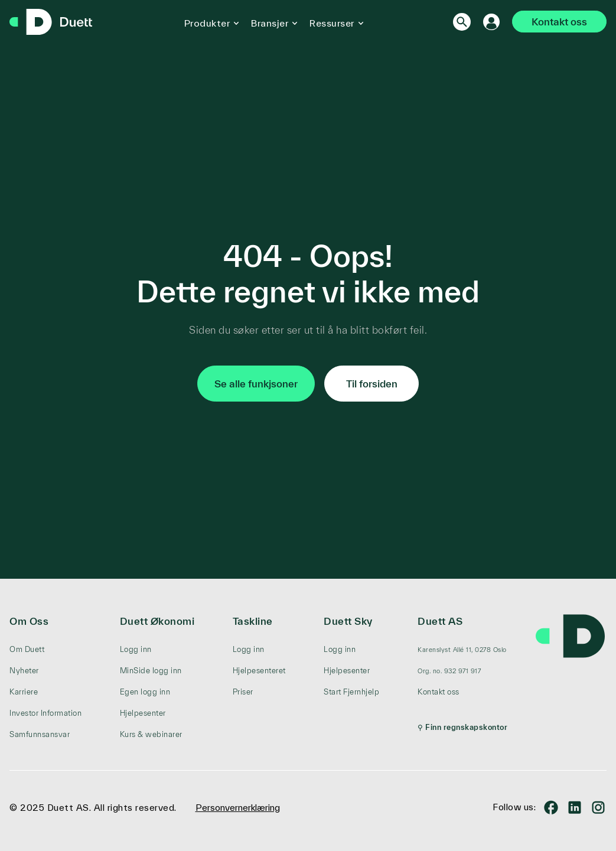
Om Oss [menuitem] (29, 621)
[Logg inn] (491, 22)
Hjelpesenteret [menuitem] (259, 671)
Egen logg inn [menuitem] (145, 692)
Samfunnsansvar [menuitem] (40, 734)
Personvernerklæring (238, 808)
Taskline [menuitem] (253, 621)
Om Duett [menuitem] (27, 649)
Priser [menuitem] (243, 692)
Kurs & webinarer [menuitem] (151, 734)
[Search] (462, 22)
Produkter (207, 23)
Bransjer (270, 23)
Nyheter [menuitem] (24, 671)
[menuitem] (462, 650)
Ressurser (332, 23)
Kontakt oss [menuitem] (439, 692)
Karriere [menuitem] (24, 692)
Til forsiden (372, 384)
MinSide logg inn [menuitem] (151, 671)
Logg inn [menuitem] (136, 649)
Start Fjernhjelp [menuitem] (351, 692)
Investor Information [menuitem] (45, 713)
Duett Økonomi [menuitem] (157, 621)
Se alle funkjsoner (256, 384)
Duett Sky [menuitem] (348, 621)
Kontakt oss (559, 22)
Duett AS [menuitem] (440, 621)
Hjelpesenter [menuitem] (143, 713)
